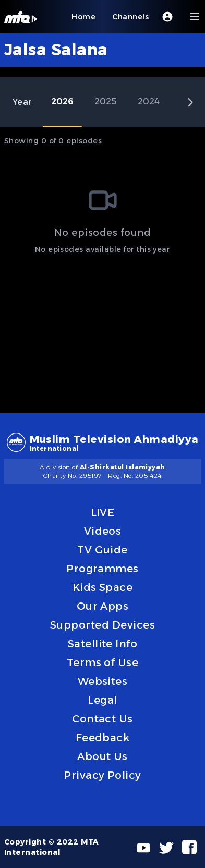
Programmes (103, 569)
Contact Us (103, 719)
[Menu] (195, 17)
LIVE (103, 512)
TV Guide (103, 550)
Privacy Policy (103, 775)
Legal (102, 700)
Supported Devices (103, 625)
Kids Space (103, 587)
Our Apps (103, 606)
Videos (103, 531)
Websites (103, 681)
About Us (103, 756)
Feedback (103, 738)
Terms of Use (103, 662)
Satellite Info (103, 644)
